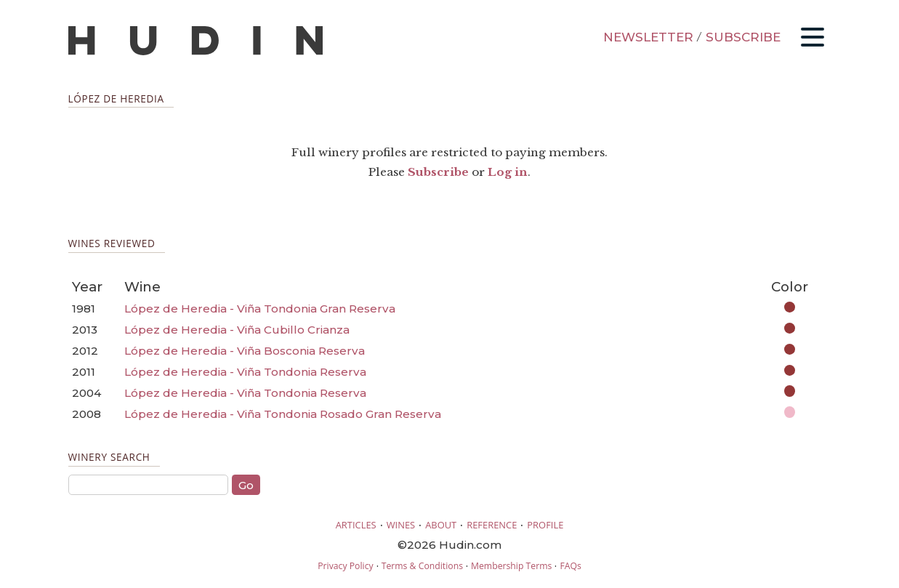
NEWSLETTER (648, 37)
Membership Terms (511, 566)
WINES (401, 525)
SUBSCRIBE (743, 37)
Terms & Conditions (422, 566)
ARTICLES (356, 525)
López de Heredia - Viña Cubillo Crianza (237, 330)
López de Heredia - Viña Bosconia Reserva (245, 351)
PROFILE (545, 525)
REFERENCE (492, 525)
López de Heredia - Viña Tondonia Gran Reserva (260, 309)
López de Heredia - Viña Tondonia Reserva (245, 372)
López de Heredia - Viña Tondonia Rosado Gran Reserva (283, 414)
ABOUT (441, 525)
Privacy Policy (345, 566)
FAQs (570, 566)
